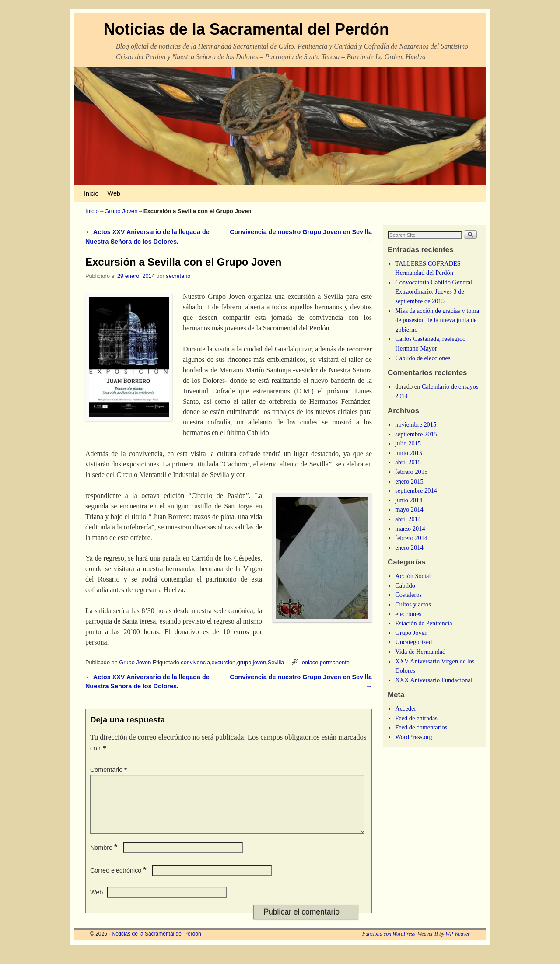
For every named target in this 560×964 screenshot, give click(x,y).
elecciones (408, 614)
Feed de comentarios (421, 727)
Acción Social (413, 576)
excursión (224, 662)
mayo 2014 (409, 509)
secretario (178, 276)
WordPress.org (414, 737)
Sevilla (276, 662)
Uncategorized (413, 642)
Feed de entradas (416, 718)
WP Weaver (458, 944)
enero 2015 (409, 481)
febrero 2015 (411, 472)
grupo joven (252, 662)
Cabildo (405, 585)
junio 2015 (409, 453)
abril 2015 (408, 462)
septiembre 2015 (416, 434)
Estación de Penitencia (423, 623)
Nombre (105, 858)
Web (114, 193)
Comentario (109, 770)
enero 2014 (409, 547)
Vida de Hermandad (420, 652)
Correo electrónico (119, 881)
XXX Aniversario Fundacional (434, 680)
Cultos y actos (413, 604)
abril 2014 (408, 519)
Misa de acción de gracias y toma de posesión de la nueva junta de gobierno (437, 320)
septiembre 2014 (416, 491)
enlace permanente (326, 662)
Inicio (91, 193)
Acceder (406, 708)
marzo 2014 (410, 529)
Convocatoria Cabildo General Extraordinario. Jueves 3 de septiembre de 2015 (434, 292)
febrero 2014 (411, 538)
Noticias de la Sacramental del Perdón (246, 29)
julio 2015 (408, 443)
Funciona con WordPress (389, 944)
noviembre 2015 (416, 424)
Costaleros (408, 595)
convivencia (195, 662)
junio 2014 (409, 500)
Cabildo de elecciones (423, 358)
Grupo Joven (121, 211)
